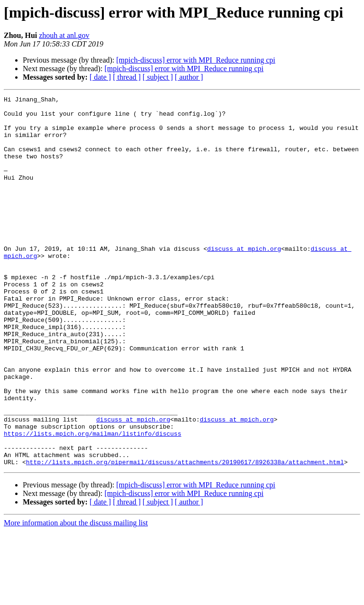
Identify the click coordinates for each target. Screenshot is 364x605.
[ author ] (189, 77)
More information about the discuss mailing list (76, 597)
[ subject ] (158, 77)
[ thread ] (127, 77)
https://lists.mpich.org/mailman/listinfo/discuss (92, 502)
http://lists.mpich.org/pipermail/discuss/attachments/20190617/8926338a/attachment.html (185, 536)
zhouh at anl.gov (64, 35)
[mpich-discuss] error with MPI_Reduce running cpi (196, 60)
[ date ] (100, 77)
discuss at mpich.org (244, 280)
